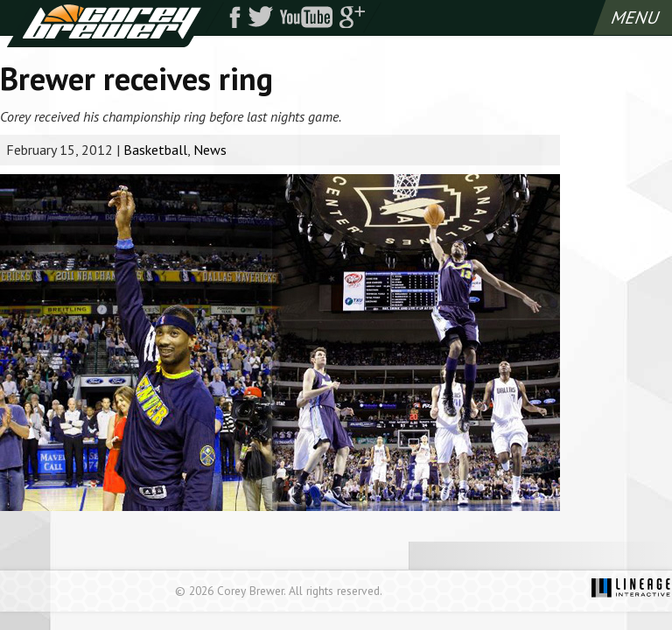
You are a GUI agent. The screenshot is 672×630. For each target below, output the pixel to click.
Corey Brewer (111, 24)
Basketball (155, 150)
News (210, 150)
